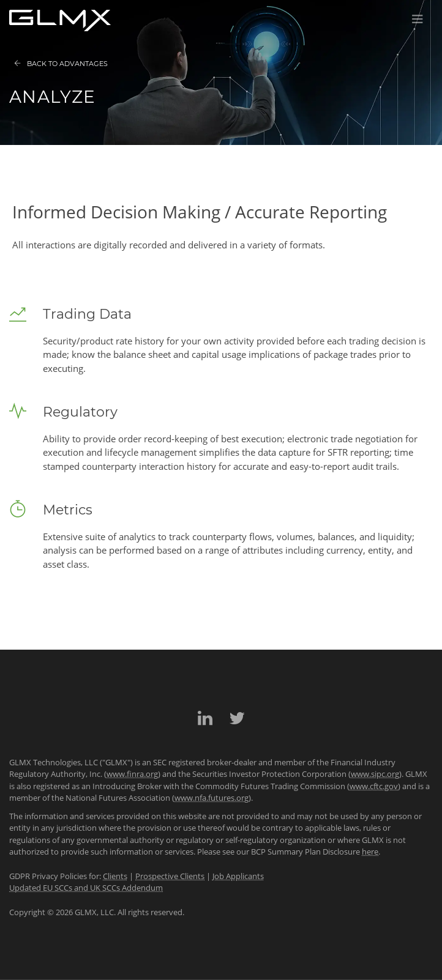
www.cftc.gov (374, 786)
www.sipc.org (375, 774)
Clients (115, 876)
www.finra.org (132, 774)
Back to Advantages (61, 64)
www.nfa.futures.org (212, 798)
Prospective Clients (170, 876)
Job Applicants (238, 876)
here (370, 852)
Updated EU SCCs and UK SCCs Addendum (86, 888)
